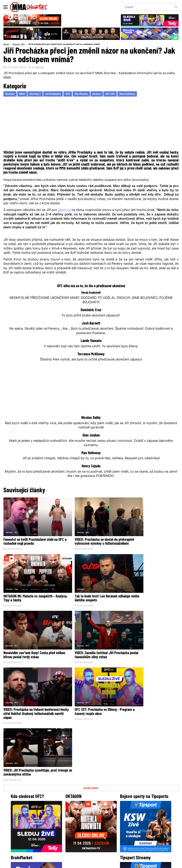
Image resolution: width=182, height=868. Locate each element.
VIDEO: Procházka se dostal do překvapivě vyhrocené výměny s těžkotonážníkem (86, 537)
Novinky (16, 45)
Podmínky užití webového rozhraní (54, 864)
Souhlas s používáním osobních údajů (107, 864)
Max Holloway (133, 94)
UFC (23, 45)
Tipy (135, 526)
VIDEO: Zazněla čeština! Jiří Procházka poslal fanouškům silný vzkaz (149, 589)
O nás (65, 838)
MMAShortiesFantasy (105, 838)
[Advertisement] (91, 124)
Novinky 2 (37, 94)
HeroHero (79, 838)
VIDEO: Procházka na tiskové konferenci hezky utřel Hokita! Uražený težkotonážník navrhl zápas (32, 641)
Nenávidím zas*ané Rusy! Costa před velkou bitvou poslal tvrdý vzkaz (88, 589)
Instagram (105, 817)
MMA (23, 94)
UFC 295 (115, 94)
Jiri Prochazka (56, 94)
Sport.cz (64, 211)
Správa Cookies (80, 864)
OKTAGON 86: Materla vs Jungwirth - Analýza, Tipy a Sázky (147, 535)
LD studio (141, 864)
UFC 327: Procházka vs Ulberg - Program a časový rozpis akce (85, 639)
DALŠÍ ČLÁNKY (91, 659)
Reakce (101, 94)
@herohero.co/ (61, 805)
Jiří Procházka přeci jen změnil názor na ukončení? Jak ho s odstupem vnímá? (64, 45)
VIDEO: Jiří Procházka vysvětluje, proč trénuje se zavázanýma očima (149, 639)
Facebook (79, 817)
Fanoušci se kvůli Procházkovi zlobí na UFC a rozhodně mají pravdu (31, 535)
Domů (6, 45)
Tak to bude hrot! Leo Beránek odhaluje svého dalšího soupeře (31, 589)
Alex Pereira (85, 94)
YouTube (129, 817)
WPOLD (40, 68)
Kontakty (166, 831)
